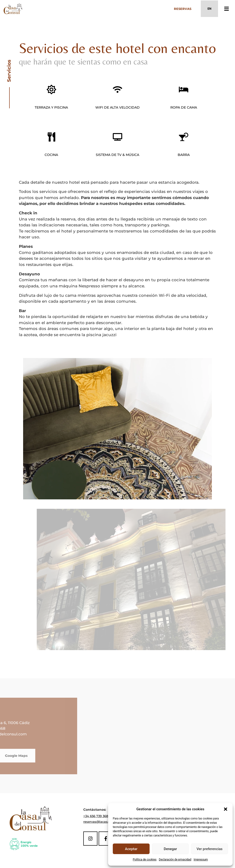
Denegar (170, 849)
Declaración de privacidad (175, 860)
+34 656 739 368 (96, 816)
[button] (226, 809)
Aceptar (131, 849)
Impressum (201, 860)
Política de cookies (145, 860)
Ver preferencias (210, 849)
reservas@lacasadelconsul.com (108, 822)
